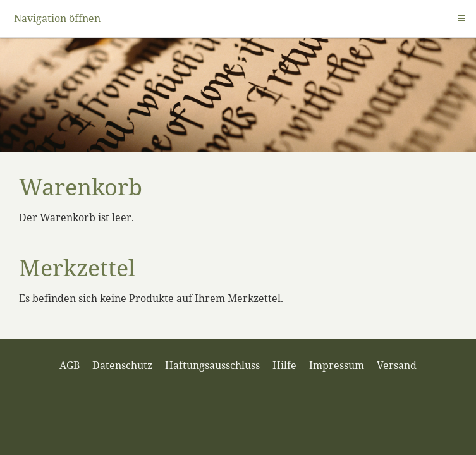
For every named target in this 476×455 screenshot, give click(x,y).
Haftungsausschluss (212, 365)
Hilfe (284, 365)
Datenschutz (122, 365)
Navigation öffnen (57, 18)
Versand (397, 365)
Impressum (337, 365)
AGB (70, 365)
